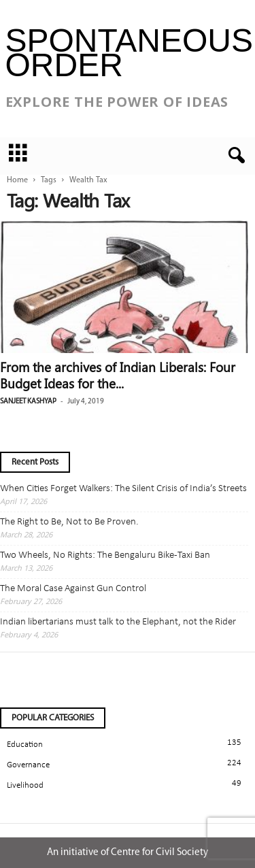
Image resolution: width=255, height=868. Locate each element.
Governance (28, 765)
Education (25, 745)
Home (17, 180)
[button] (234, 156)
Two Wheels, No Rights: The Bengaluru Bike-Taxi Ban (105, 555)
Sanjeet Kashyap (28, 402)
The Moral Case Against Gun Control (73, 589)
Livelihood (25, 785)
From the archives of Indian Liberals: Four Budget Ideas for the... (118, 375)
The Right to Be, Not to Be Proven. (69, 522)
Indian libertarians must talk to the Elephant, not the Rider (118, 622)
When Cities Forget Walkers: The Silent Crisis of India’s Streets (123, 489)
